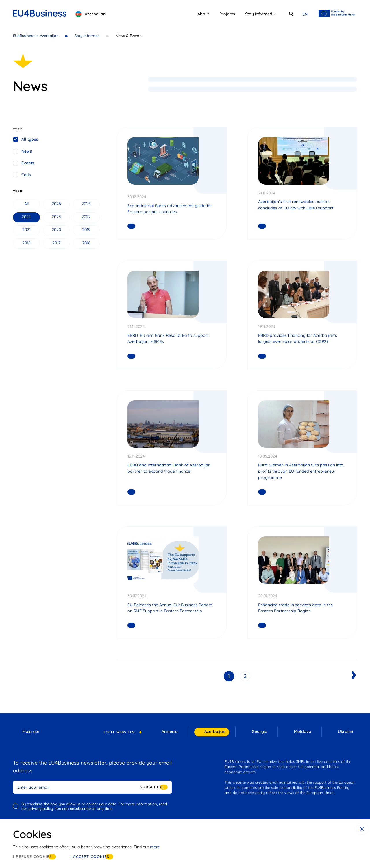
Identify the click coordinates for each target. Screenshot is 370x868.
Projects (227, 14)
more (155, 847)
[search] (291, 14)
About (203, 14)
